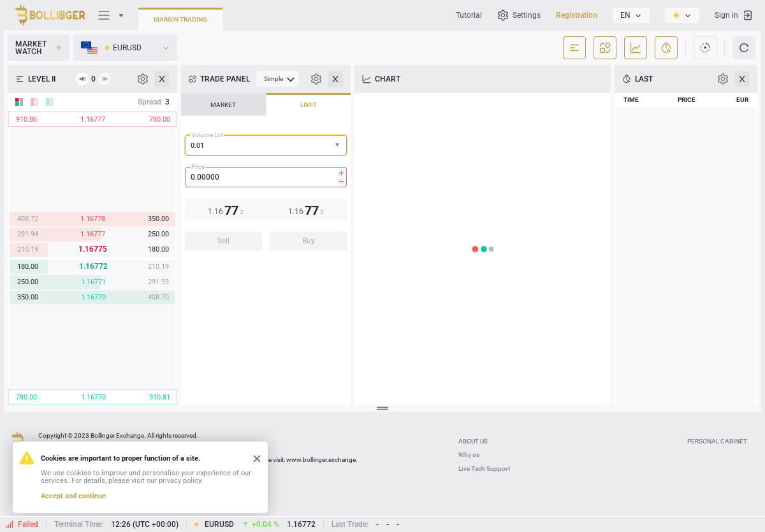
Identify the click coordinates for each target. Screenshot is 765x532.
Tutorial (469, 15)
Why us (469, 455)
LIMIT (309, 105)
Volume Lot (207, 135)
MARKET (223, 105)
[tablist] (266, 176)
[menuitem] (277, 79)
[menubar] (277, 79)
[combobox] (266, 145)
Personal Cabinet (717, 441)
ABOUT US (473, 441)
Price (198, 167)
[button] (339, 146)
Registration (577, 15)
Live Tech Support (484, 469)
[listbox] (631, 15)
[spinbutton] (266, 177)
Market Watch (39, 48)
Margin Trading (180, 19)
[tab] (223, 104)
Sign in (734, 15)
